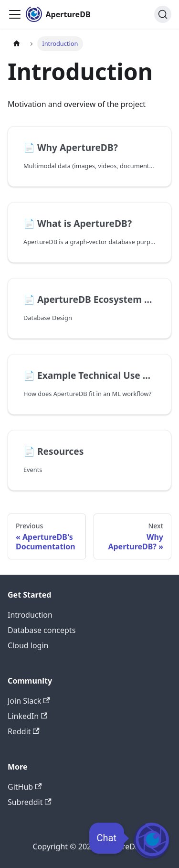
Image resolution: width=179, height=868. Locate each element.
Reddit (24, 731)
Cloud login (28, 645)
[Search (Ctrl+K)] (163, 14)
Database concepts (42, 630)
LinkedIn (27, 716)
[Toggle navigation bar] (15, 14)
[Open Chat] (152, 841)
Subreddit (30, 802)
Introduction (30, 615)
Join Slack (29, 701)
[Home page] (17, 44)
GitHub (25, 787)
